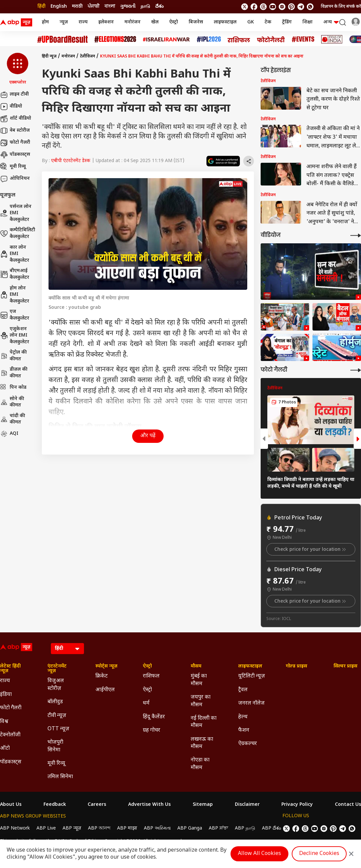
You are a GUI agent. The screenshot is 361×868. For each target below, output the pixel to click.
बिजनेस (196, 22)
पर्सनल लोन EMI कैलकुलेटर (16, 213)
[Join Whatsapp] (310, 7)
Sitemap (203, 805)
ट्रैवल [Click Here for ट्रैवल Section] (243, 690)
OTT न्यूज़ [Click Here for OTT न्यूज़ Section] (58, 729)
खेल (155, 22)
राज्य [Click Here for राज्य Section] (5, 681)
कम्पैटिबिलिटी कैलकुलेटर (18, 233)
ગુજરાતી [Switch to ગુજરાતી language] (128, 7)
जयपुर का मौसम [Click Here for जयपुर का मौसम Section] (201, 701)
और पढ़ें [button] (148, 436)
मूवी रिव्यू (13, 167)
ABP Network (15, 828)
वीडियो (11, 107)
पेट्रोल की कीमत (13, 356)
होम (45, 22)
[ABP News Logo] (17, 22)
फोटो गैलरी (15, 143)
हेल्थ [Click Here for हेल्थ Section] (243, 717)
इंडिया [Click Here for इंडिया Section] (6, 695)
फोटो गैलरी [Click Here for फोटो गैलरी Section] (11, 708)
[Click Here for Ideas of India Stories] (332, 39)
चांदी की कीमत (13, 419)
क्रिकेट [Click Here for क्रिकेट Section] (102, 676)
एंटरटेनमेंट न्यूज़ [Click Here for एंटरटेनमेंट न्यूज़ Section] (57, 669)
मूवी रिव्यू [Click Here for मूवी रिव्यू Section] (56, 764)
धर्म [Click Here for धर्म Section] (146, 703)
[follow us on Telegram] (301, 7)
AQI (9, 434)
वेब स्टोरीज (15, 131)
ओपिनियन (15, 179)
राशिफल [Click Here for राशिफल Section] (151, 676)
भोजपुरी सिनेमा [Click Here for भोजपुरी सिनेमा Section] (55, 746)
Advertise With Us (149, 805)
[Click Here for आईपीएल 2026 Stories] (209, 39)
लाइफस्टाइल (225, 22)
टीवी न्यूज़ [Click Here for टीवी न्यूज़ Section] (57, 716)
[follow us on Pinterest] (291, 7)
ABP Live (46, 828)
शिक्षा (307, 22)
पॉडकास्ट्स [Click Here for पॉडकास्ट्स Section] (11, 762)
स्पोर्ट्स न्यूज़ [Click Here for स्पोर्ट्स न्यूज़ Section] (106, 666)
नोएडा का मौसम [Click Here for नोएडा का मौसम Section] (200, 764)
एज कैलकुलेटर (15, 315)
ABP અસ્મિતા (157, 828)
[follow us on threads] (263, 7)
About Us (11, 805)
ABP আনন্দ (99, 828)
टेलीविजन (87, 56)
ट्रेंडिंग (287, 22)
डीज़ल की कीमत (14, 373)
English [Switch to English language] (59, 7)
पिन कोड (13, 388)
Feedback (55, 805)
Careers (97, 805)
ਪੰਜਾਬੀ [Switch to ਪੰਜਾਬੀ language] (94, 7)
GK (251, 22)
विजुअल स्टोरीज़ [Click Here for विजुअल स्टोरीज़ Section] (56, 685)
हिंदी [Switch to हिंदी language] (41, 7)
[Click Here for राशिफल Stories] (239, 39)
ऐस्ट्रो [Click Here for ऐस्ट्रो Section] (147, 666)
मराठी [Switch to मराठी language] (77, 7)
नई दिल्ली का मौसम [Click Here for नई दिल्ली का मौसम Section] (204, 722)
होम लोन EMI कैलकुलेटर (15, 295)
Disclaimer (247, 805)
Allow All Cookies (259, 854)
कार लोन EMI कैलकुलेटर (15, 254)
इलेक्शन (106, 22)
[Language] (67, 649)
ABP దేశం (272, 828)
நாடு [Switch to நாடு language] (145, 7)
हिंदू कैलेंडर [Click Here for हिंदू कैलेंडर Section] (154, 717)
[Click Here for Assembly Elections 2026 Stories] (115, 39)
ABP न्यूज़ (72, 828)
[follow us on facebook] (254, 7)
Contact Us (348, 805)
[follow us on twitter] (245, 7)
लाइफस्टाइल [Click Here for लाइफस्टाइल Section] (250, 666)
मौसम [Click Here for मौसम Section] (196, 666)
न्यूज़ (64, 22)
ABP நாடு (245, 828)
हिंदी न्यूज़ (49, 56)
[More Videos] (356, 235)
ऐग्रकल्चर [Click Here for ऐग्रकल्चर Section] (248, 744)
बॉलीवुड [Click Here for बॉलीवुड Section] (55, 702)
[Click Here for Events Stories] (303, 39)
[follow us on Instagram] (282, 7)
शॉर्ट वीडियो (16, 119)
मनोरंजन (132, 22)
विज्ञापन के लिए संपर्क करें (341, 7)
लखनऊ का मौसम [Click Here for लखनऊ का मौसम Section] (202, 743)
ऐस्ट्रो (174, 22)
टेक (268, 22)
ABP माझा (127, 828)
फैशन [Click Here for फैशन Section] (244, 730)
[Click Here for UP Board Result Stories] (63, 39)
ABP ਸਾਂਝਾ (218, 828)
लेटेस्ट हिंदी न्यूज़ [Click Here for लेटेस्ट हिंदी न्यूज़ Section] (10, 669)
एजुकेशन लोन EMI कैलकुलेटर (15, 336)
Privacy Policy (297, 805)
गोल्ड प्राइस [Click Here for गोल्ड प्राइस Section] (296, 666)
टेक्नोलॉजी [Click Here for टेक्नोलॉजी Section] (10, 735)
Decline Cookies (319, 854)
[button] (18, 69)
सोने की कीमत (12, 402)
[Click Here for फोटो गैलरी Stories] (271, 39)
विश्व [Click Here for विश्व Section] (4, 722)
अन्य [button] (331, 22)
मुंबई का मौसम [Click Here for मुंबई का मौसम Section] (199, 680)
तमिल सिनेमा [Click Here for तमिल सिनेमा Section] (60, 777)
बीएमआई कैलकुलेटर (15, 274)
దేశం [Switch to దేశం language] (159, 7)
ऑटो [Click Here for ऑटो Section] (5, 749)
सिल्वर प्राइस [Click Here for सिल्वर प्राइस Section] (345, 666)
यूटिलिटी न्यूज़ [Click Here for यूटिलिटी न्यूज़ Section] (252, 676)
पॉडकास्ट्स (15, 155)
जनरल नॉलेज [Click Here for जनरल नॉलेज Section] (251, 703)
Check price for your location (311, 549)
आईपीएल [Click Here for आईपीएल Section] (105, 690)
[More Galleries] (356, 370)
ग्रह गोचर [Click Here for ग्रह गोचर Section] (152, 730)
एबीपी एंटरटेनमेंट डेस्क (71, 161)
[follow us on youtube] (273, 7)
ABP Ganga (190, 828)
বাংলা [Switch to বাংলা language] (110, 7)
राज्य (83, 22)
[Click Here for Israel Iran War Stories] (166, 39)
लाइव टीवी (14, 95)
